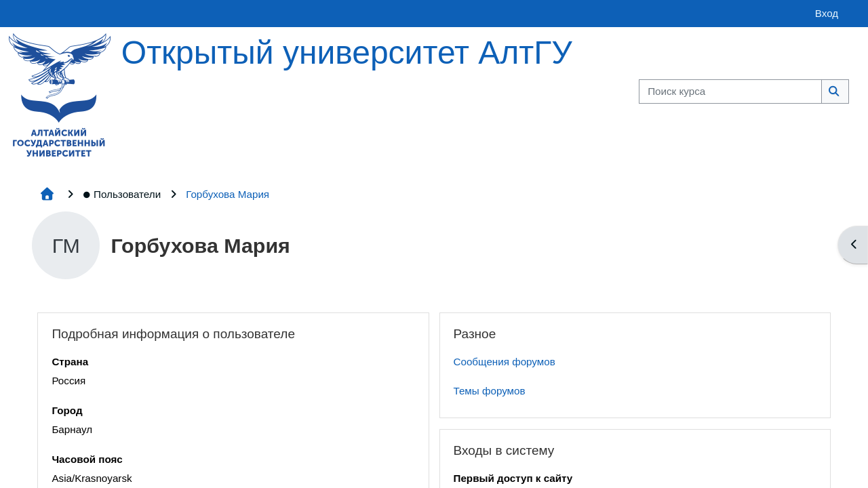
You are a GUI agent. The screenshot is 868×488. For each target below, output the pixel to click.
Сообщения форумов (505, 362)
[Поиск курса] (730, 92)
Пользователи (122, 194)
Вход (827, 13)
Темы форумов (490, 391)
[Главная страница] (60, 94)
